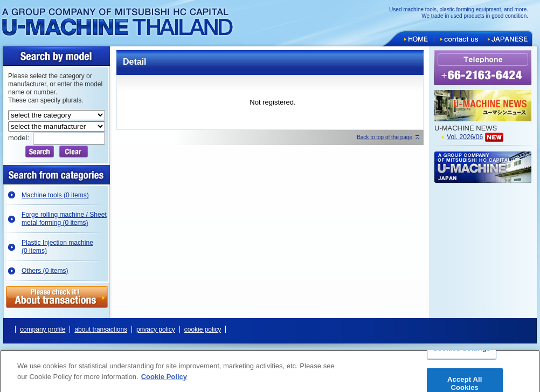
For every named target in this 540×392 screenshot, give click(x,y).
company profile (43, 329)
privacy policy (156, 329)
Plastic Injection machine (57, 247)
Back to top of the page (385, 137)
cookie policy (203, 329)
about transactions (101, 329)
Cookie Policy (164, 380)
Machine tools (55, 195)
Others (45, 271)
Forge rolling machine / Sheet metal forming (64, 219)
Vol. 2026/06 (465, 137)
